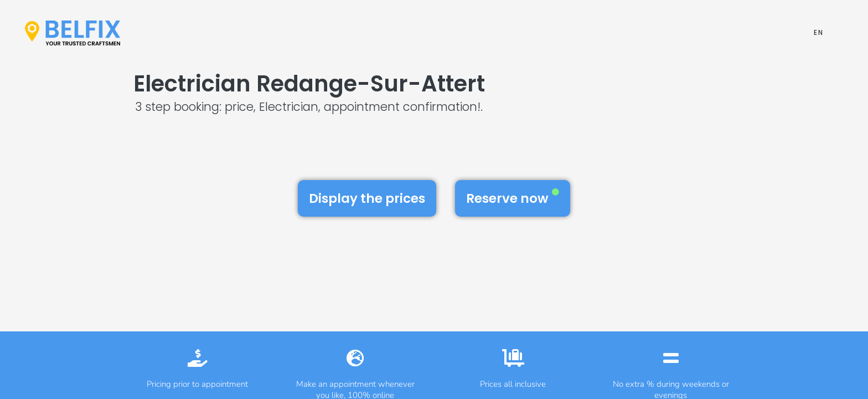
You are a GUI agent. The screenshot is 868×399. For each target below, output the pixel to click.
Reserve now (513, 198)
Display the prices (367, 198)
